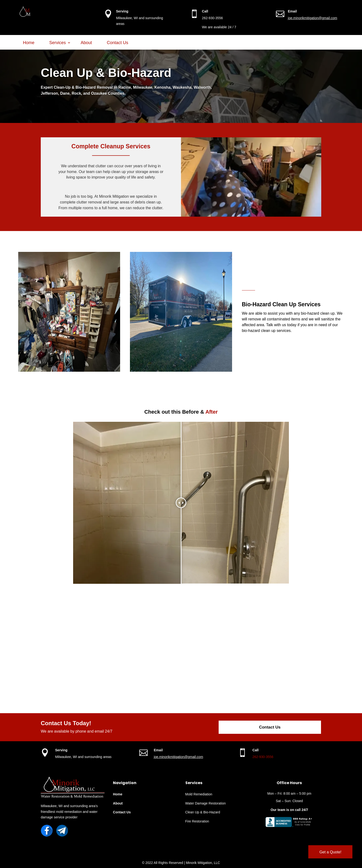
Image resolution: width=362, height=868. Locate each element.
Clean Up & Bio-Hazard (203, 812)
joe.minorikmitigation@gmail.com (313, 18)
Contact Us (118, 43)
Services (58, 43)
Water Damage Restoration (206, 803)
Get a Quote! (330, 852)
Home (29, 43)
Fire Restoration (197, 821)
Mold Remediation (199, 794)
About (86, 43)
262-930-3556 (263, 757)
